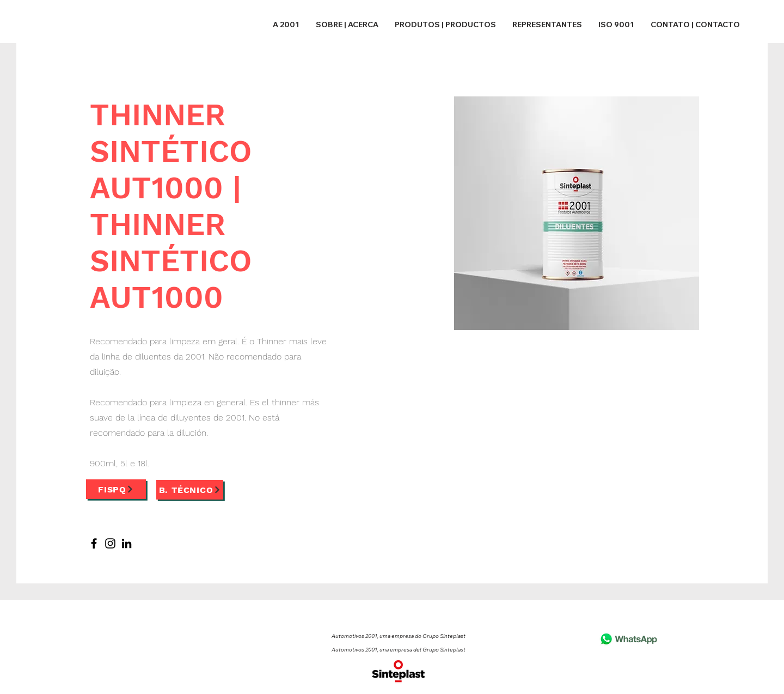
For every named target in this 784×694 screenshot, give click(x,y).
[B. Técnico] (190, 490)
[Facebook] (94, 543)
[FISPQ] (116, 489)
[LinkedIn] (127, 543)
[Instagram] (110, 543)
